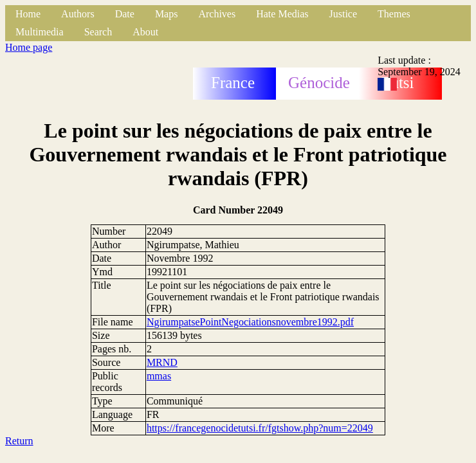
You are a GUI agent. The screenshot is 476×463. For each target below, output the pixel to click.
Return (19, 441)
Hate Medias (282, 14)
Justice (343, 14)
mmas (159, 376)
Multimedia (40, 32)
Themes (394, 14)
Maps (167, 14)
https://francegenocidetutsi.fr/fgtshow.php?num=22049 (260, 428)
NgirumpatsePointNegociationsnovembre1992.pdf (250, 322)
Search (98, 32)
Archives (217, 14)
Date (125, 14)
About (145, 32)
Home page (29, 47)
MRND (162, 362)
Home (28, 14)
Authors (78, 14)
